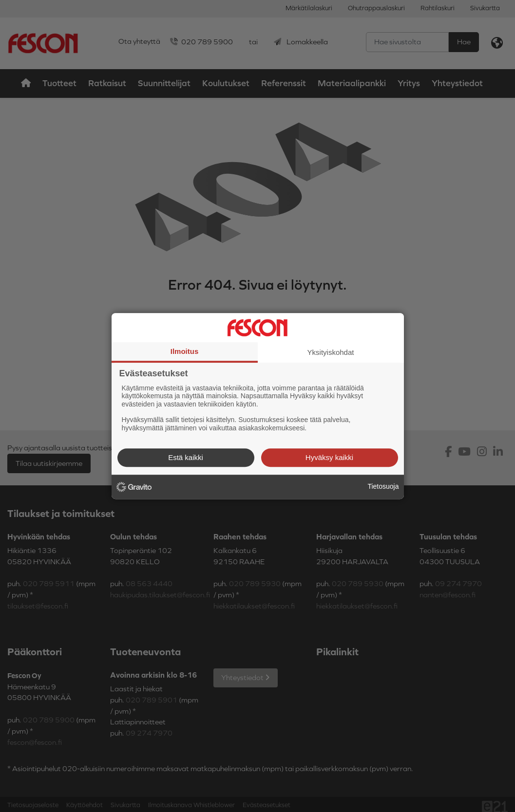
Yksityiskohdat (331, 352)
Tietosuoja (383, 486)
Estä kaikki (186, 457)
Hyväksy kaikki (329, 457)
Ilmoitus (185, 351)
